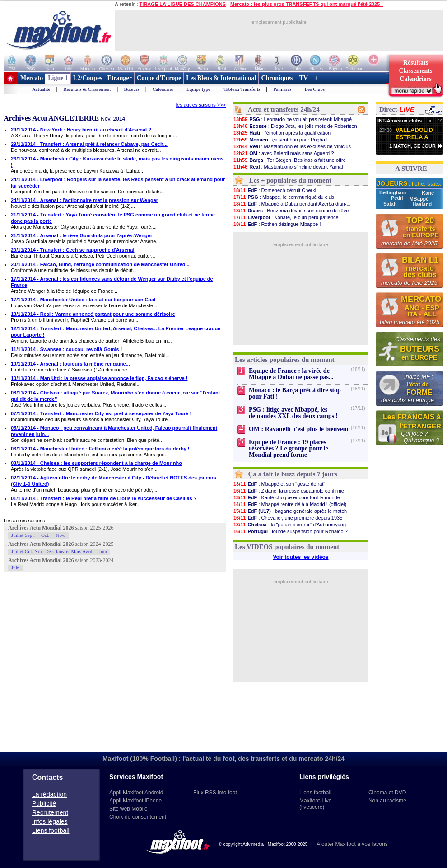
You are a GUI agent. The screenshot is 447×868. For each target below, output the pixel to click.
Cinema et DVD (387, 793)
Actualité (41, 89)
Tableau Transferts (242, 89)
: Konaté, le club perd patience (286, 217)
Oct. (45, 535)
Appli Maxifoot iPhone (135, 801)
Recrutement (50, 812)
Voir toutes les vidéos (300, 557)
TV (303, 78)
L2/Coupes (88, 78)
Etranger (120, 78)
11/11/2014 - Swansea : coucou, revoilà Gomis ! (66, 349)
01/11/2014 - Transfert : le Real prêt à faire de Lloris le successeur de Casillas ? (104, 498)
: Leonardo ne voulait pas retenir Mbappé (292, 119)
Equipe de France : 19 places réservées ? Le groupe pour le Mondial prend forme (289, 448)
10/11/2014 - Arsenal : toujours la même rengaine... (70, 364)
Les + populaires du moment (290, 180)
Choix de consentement (138, 817)
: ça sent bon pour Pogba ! (280, 140)
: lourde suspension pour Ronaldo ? (290, 531)
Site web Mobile (128, 809)
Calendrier (163, 89)
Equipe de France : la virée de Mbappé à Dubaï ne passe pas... (291, 374)
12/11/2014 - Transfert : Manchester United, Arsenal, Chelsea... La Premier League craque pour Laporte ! (116, 332)
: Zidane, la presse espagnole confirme (289, 491)
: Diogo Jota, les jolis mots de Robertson (295, 126)
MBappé (419, 199)
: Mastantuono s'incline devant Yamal (288, 167)
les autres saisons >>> (201, 105)
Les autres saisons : (26, 521)
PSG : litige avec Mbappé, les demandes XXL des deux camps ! (293, 413)
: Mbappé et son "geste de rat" (279, 484)
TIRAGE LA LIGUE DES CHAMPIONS (183, 4)
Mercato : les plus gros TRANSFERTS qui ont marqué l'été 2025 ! (307, 4)
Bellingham (393, 192)
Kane (428, 193)
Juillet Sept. (23, 535)
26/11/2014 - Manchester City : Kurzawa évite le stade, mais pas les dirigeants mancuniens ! (117, 162)
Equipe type (198, 89)
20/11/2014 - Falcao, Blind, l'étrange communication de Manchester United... (100, 264)
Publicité (44, 803)
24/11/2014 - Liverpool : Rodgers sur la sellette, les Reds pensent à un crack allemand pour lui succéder (118, 183)
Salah (391, 204)
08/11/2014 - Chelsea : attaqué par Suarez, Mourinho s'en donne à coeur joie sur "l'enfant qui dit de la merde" (115, 396)
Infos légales (50, 821)
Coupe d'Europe (159, 78)
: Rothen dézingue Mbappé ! (277, 224)
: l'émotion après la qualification (282, 133)
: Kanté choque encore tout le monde (286, 497)
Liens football (51, 830)
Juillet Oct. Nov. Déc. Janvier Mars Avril (52, 551)
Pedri (398, 198)
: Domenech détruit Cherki (275, 190)
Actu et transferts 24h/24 (284, 109)
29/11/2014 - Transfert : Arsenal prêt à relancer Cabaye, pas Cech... (89, 144)
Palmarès (282, 89)
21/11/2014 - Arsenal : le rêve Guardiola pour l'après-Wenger (81, 235)
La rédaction (49, 794)
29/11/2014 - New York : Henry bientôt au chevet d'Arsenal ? (81, 130)
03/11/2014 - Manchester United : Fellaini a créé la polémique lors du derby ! (100, 449)
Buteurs (131, 89)
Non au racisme (387, 801)
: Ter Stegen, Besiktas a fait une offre (289, 160)
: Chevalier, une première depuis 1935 (288, 518)
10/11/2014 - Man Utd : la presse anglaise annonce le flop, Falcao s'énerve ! (99, 378)
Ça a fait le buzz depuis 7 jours (293, 474)
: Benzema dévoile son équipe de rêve (291, 211)
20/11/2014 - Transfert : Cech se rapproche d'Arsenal (72, 250)
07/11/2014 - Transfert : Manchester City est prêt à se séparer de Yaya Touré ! (101, 413)
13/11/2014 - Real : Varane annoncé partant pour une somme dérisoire (93, 314)
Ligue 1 (58, 78)
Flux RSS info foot (215, 793)
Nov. (61, 535)
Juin (103, 551)
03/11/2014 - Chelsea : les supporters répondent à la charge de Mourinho (96, 463)
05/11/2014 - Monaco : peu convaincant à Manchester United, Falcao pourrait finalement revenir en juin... (114, 431)
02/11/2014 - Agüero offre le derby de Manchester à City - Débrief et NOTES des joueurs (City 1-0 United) (114, 481)
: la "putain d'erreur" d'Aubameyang (289, 525)
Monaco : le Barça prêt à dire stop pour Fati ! (295, 393)
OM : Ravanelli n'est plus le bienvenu (299, 429)
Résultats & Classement (87, 89)
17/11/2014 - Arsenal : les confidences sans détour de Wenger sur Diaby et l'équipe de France (112, 282)
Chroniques (277, 78)
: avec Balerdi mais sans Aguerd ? (283, 153)
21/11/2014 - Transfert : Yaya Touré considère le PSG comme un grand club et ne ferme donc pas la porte (113, 218)
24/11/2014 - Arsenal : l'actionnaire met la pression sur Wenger (84, 200)
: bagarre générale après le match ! (291, 511)
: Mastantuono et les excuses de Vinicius (292, 146)
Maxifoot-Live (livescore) (315, 804)
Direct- (397, 109)
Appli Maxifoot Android (136, 793)
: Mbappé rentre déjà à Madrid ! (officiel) (290, 504)
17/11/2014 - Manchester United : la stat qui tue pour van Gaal (83, 300)
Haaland (422, 204)
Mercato (32, 78)
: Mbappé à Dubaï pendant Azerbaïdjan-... (292, 204)
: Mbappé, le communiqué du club (284, 197)
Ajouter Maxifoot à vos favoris (352, 844)
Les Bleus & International (221, 78)
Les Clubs (315, 89)
